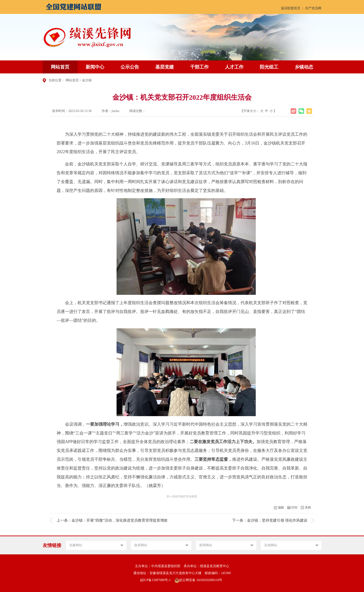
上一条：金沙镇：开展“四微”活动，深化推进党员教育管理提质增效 (112, 520)
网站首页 (60, 67)
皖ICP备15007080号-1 (155, 580)
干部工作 (199, 67)
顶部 (281, 508)
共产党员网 (313, 8)
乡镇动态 (304, 67)
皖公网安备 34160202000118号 (198, 580)
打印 (294, 508)
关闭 (308, 508)
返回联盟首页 (291, 8)
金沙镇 (87, 80)
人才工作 (234, 67)
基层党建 (165, 67)
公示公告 (130, 67)
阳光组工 (269, 67)
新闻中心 (95, 67)
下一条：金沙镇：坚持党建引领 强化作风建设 (270, 520)
